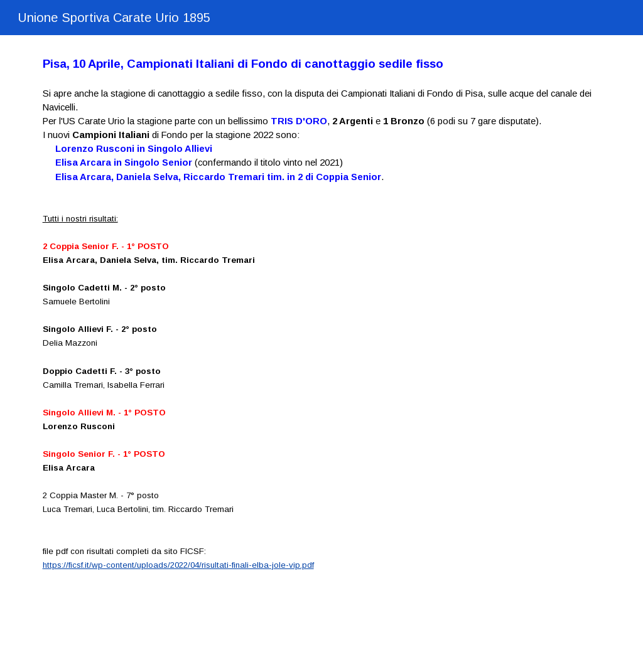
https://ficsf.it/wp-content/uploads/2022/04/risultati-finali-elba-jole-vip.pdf (178, 565)
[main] (322, 326)
